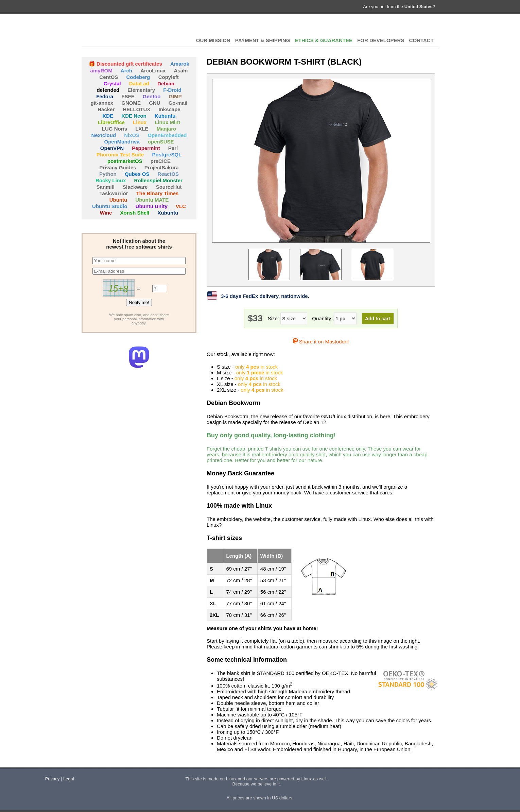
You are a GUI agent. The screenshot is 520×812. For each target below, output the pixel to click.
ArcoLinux (153, 71)
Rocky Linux (111, 180)
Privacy (53, 779)
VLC (181, 206)
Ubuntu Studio (110, 206)
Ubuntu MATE (152, 200)
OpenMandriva (122, 142)
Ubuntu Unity (152, 206)
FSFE (128, 96)
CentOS (109, 77)
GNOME (131, 103)
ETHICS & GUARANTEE (324, 40)
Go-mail (178, 103)
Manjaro (167, 129)
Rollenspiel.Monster (158, 180)
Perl (173, 148)
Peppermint (146, 148)
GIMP (175, 96)
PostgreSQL (167, 155)
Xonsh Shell (135, 213)
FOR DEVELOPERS (381, 40)
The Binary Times (158, 193)
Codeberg (138, 77)
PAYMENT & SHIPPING (263, 40)
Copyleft (169, 77)
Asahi (181, 71)
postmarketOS (125, 161)
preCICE (161, 161)
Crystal (112, 83)
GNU (154, 103)
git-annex (102, 103)
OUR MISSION (213, 40)
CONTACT (421, 40)
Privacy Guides (118, 167)
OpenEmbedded (167, 135)
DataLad (139, 83)
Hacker (106, 109)
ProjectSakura (162, 167)
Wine (106, 213)
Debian (166, 83)
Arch (126, 71)
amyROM (101, 71)
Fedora (105, 96)
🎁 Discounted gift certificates (125, 64)
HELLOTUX (119, 31)
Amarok (180, 64)
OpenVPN (112, 148)
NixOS (132, 135)
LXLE (142, 129)
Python (108, 174)
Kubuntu (165, 116)
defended (108, 90)
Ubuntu (118, 200)
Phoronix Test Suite (120, 155)
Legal (69, 779)
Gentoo (152, 96)
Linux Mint (167, 122)
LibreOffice (111, 122)
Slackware (135, 187)
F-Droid (172, 90)
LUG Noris (115, 129)
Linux (140, 122)
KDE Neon (134, 116)
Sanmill (106, 187)
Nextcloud (104, 135)
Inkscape (170, 109)
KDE (108, 116)
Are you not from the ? (399, 7)
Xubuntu (168, 213)
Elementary (141, 90)
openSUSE (161, 142)
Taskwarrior (114, 193)
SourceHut (169, 187)
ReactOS (168, 174)
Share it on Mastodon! (321, 342)
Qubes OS (137, 174)
